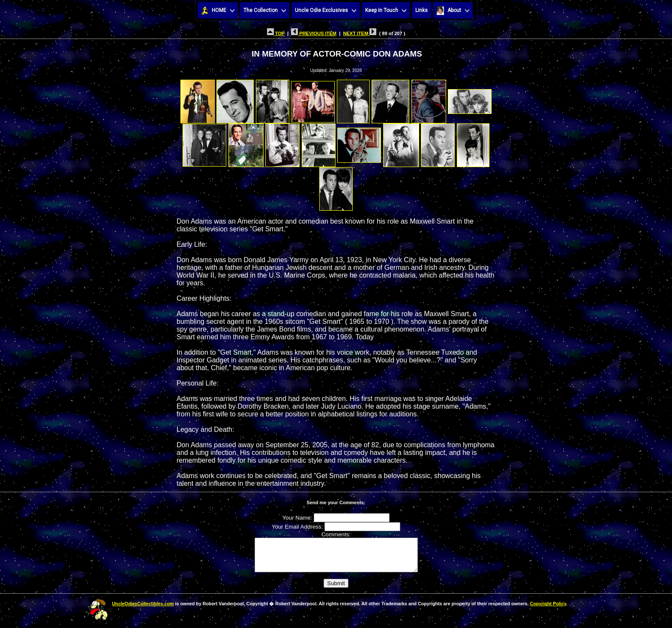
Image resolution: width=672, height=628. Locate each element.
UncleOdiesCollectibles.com (143, 610)
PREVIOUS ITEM (314, 33)
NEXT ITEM (360, 33)
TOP (276, 33)
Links (421, 10)
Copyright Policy (548, 610)
